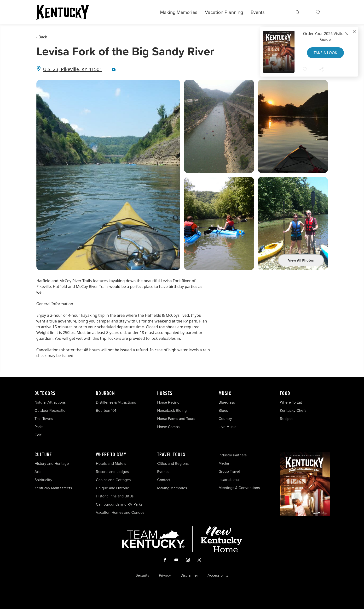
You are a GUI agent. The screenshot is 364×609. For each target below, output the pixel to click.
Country (225, 419)
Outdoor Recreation (51, 410)
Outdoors (45, 394)
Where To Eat (291, 402)
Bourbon (105, 394)
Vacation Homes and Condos (120, 512)
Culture (43, 455)
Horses (165, 394)
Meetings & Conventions (239, 488)
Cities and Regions (173, 463)
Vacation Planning (224, 12)
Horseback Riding (172, 410)
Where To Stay (111, 455)
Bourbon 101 (106, 410)
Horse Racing (168, 402)
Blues (223, 410)
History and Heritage (52, 463)
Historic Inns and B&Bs (115, 496)
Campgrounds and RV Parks (119, 504)
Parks (39, 427)
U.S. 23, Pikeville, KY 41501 (73, 69)
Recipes (287, 419)
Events (258, 12)
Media (224, 463)
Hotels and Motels (111, 463)
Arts (38, 472)
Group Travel (229, 471)
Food (285, 394)
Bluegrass (227, 402)
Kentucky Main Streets (53, 488)
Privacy (165, 575)
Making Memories (179, 12)
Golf (38, 435)
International (229, 480)
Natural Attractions (50, 402)
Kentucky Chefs (293, 410)
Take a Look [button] (325, 53)
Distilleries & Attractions (116, 402)
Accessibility (218, 575)
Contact (164, 480)
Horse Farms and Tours (176, 419)
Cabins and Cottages (113, 480)
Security (142, 575)
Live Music (227, 427)
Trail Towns (44, 419)
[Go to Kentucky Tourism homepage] (63, 12)
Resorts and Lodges (112, 472)
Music (225, 394)
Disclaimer (189, 575)
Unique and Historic (112, 488)
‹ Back (42, 37)
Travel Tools (171, 455)
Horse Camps (168, 427)
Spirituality (44, 480)
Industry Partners (233, 455)
